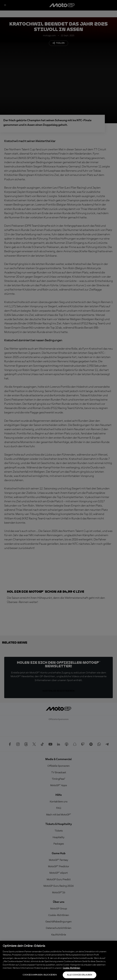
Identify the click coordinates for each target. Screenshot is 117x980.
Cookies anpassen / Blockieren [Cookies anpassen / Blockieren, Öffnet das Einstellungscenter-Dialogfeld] (40, 975)
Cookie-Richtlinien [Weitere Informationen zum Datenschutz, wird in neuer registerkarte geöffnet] (71, 968)
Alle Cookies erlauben (80, 975)
